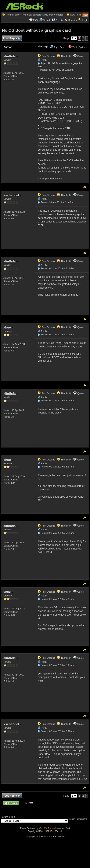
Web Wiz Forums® (48, 828)
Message (43, 47)
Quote (80, 56)
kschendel (12, 195)
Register (73, 20)
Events (57, 20)
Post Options (46, 56)
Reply (44, 60)
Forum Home (13, 15)
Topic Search (58, 47)
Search (47, 20)
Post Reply (11, 39)
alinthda (11, 56)
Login (85, 20)
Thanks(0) (64, 56)
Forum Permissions (79, 819)
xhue (8, 327)
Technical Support (31, 15)
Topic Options (78, 47)
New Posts (76, 15)
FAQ (36, 20)
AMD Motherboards (53, 15)
